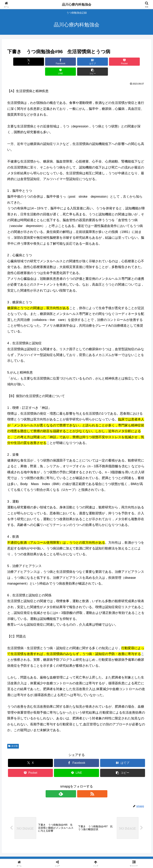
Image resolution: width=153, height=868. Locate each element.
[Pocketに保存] (88, 62)
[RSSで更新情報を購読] (81, 784)
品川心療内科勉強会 (77, 5)
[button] (135, 62)
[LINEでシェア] (111, 62)
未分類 (13, 736)
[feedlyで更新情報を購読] (72, 784)
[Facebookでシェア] (42, 62)
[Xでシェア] (18, 62)
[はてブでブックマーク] (65, 62)
